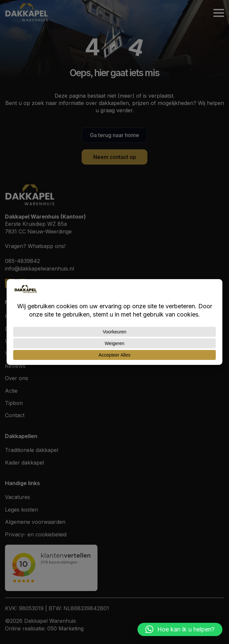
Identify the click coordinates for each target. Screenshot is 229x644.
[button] (180, 629)
